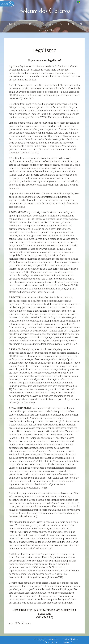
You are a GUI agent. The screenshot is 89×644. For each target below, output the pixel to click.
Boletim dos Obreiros (44, 11)
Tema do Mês (46, 30)
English (84, 2)
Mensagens (76, 24)
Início (12, 24)
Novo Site (29, 24)
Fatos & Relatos (52, 24)
